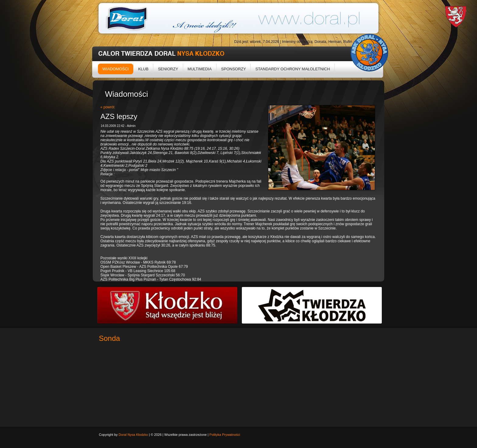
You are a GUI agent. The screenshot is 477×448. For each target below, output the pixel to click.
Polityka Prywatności (225, 435)
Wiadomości (116, 69)
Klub (143, 69)
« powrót (107, 107)
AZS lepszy (119, 116)
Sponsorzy (234, 69)
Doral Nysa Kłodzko (133, 435)
